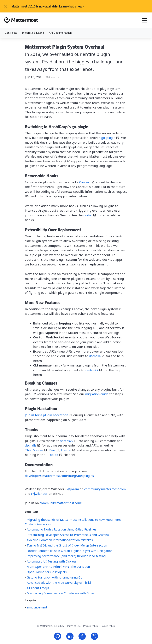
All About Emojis (38, 588)
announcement (37, 607)
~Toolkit (52, 455)
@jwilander (40, 493)
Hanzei (66, 450)
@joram (74, 489)
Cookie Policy (108, 626)
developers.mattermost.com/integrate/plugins (59, 476)
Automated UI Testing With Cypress (52, 561)
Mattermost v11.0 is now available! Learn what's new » (48, 6)
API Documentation (60, 33)
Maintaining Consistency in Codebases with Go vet (61, 593)
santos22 (92, 370)
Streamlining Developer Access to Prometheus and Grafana (68, 535)
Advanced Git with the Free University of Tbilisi (59, 583)
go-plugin (108, 138)
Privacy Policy (91, 626)
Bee (52, 450)
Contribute (11, 33)
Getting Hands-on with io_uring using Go (55, 577)
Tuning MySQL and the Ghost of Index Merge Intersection (67, 545)
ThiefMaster (34, 450)
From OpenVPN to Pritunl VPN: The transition (58, 567)
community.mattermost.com (105, 489)
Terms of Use (74, 626)
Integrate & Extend (33, 33)
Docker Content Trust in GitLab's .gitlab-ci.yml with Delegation (70, 551)
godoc (88, 215)
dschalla (95, 356)
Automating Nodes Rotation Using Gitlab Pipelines (62, 529)
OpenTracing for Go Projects (47, 572)
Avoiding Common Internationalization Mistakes (60, 540)
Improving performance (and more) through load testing (66, 556)
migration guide (97, 394)
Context (85, 182)
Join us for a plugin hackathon (46, 415)
